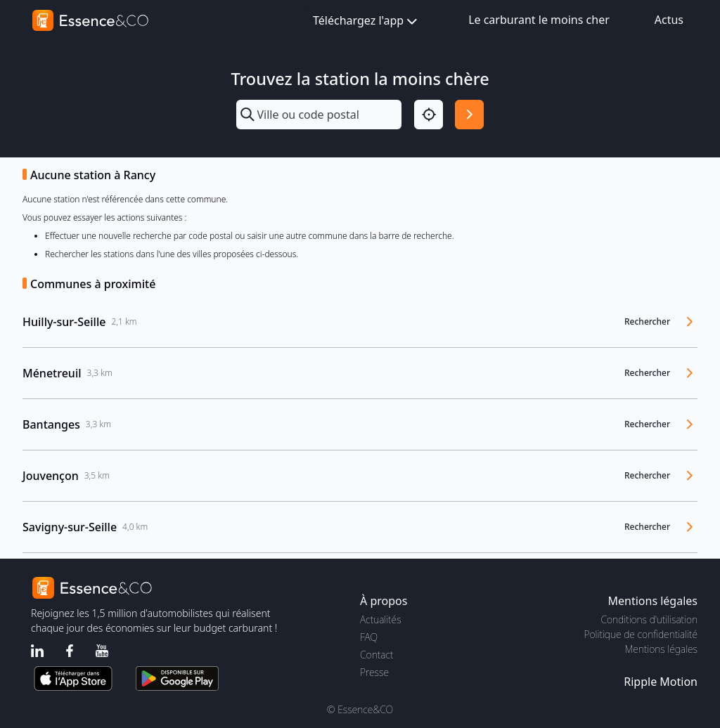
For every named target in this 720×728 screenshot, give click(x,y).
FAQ (369, 637)
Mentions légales (661, 649)
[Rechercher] (469, 114)
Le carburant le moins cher (539, 20)
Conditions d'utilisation (649, 619)
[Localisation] (429, 114)
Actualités (381, 619)
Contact (377, 655)
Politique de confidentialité (641, 634)
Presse (374, 672)
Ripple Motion (661, 682)
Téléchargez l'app (366, 21)
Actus (669, 20)
